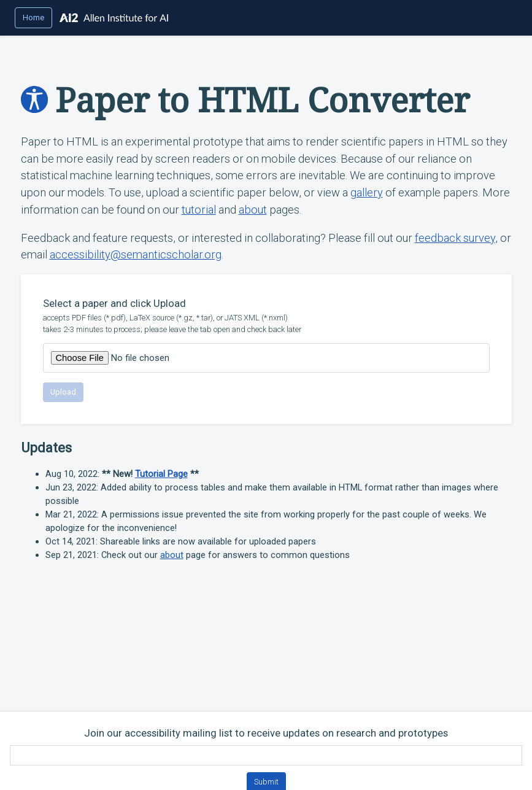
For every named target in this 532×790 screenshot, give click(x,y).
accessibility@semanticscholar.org (136, 254)
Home (33, 17)
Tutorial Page (161, 474)
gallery (367, 192)
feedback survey (455, 238)
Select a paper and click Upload (266, 316)
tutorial (199, 210)
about (253, 210)
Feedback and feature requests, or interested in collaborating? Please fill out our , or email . (266, 246)
